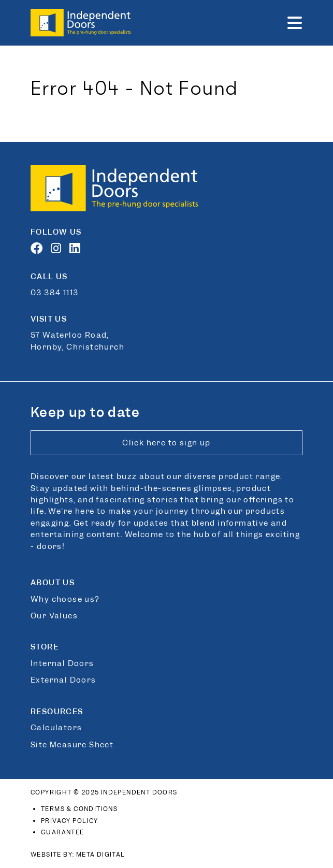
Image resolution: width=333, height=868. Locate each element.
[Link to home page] (82, 23)
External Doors (63, 680)
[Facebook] (39, 250)
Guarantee (63, 832)
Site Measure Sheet (72, 745)
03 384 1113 (54, 293)
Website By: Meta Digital (78, 855)
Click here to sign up (166, 443)
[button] (295, 23)
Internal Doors (62, 663)
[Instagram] (59, 250)
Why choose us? (65, 599)
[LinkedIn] (77, 250)
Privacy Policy (70, 821)
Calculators (56, 728)
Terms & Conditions (79, 809)
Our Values (54, 616)
